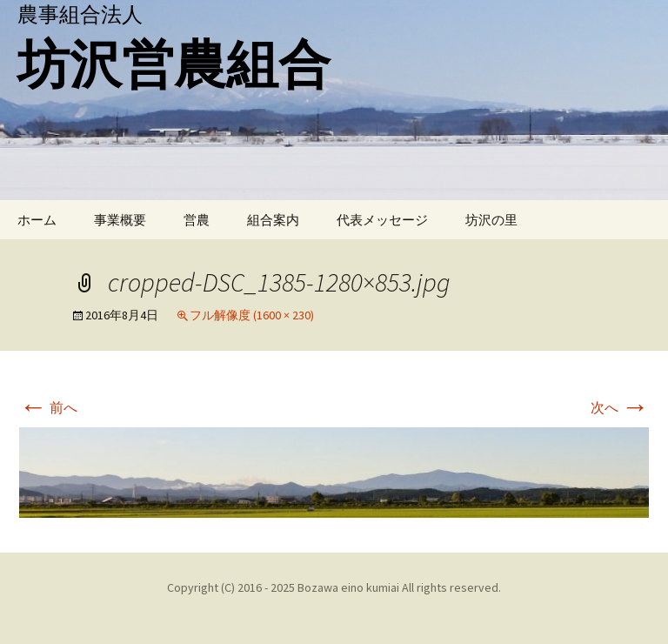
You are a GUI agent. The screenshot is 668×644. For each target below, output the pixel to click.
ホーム (37, 220)
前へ (48, 407)
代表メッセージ (382, 220)
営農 (197, 220)
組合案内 (273, 220)
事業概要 (120, 220)
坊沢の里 (491, 220)
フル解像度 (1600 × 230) (252, 315)
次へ (620, 407)
